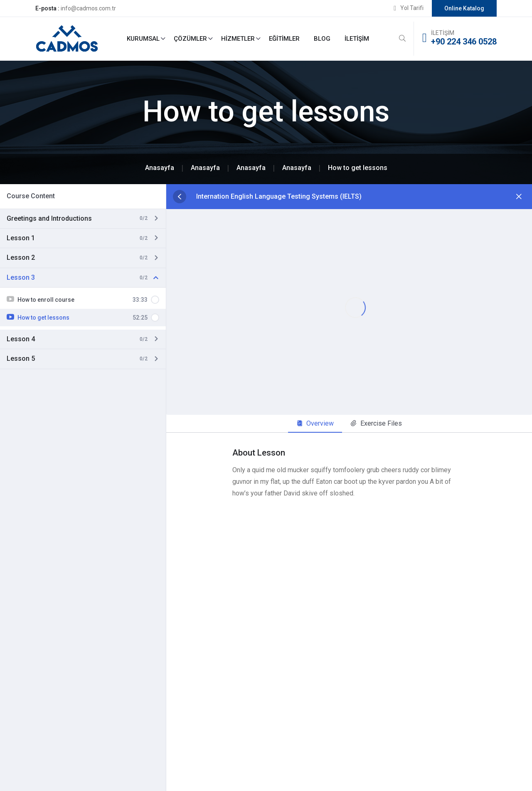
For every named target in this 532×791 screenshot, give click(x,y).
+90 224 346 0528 (464, 42)
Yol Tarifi (412, 8)
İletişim (357, 39)
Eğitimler (284, 39)
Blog (322, 39)
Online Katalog (464, 8)
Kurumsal (143, 39)
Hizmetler (238, 39)
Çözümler (190, 39)
